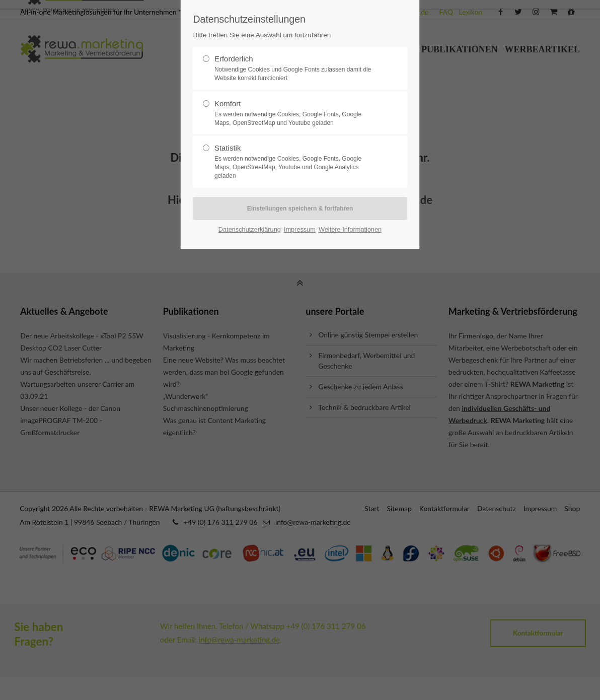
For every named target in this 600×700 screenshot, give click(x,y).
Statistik (296, 162)
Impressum (300, 229)
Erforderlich (296, 68)
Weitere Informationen (350, 229)
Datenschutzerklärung (250, 229)
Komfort (296, 113)
